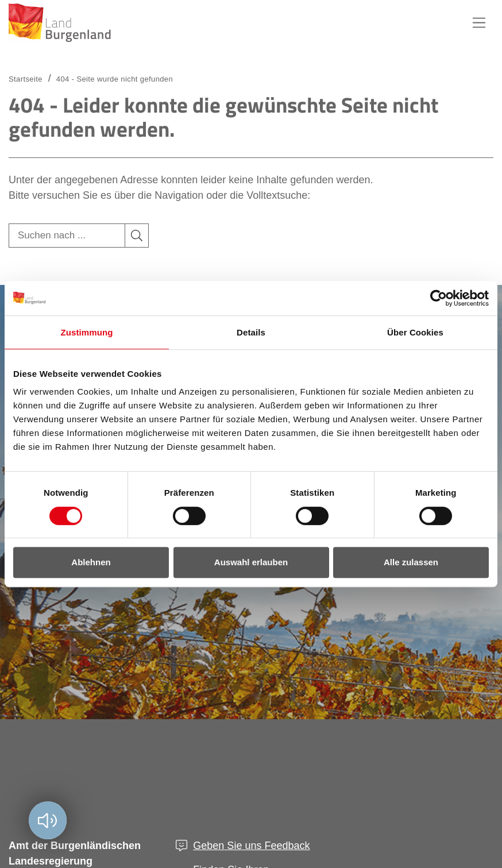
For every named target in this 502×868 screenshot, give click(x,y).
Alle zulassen (411, 562)
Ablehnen (91, 562)
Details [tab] (251, 332)
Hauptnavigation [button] (479, 23)
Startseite (26, 79)
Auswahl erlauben (251, 562)
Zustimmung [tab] (87, 332)
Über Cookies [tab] (415, 332)
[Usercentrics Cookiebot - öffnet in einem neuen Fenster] (439, 298)
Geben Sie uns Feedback (251, 846)
